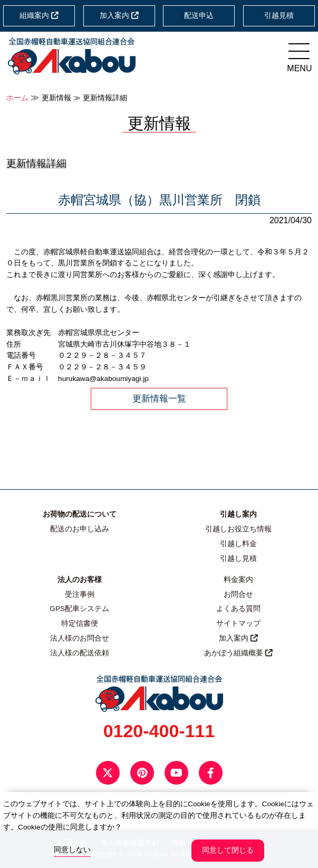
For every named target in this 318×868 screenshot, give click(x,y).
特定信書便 (80, 623)
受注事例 (80, 594)
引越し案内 (238, 514)
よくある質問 (238, 609)
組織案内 (39, 16)
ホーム (17, 98)
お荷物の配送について (80, 514)
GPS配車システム (79, 609)
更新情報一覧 (159, 398)
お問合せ (238, 594)
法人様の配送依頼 (80, 653)
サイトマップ (238, 623)
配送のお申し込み (80, 529)
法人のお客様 (80, 580)
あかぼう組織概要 (238, 653)
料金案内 (238, 580)
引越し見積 (238, 559)
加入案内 (119, 16)
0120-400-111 (159, 731)
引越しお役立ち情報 (238, 529)
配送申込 (199, 16)
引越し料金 (238, 544)
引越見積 (279, 16)
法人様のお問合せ (80, 638)
